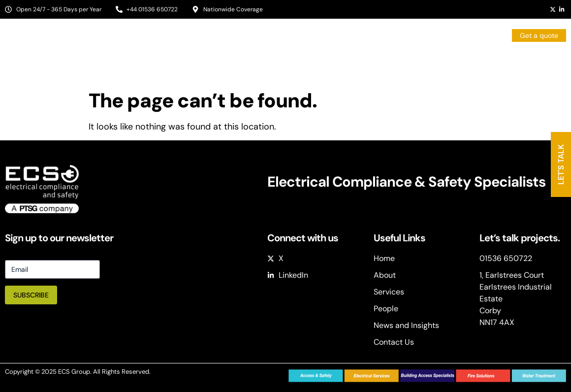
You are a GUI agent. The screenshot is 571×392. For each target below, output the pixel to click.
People (427, 61)
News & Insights (483, 61)
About (274, 61)
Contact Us (548, 61)
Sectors (321, 62)
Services (378, 62)
